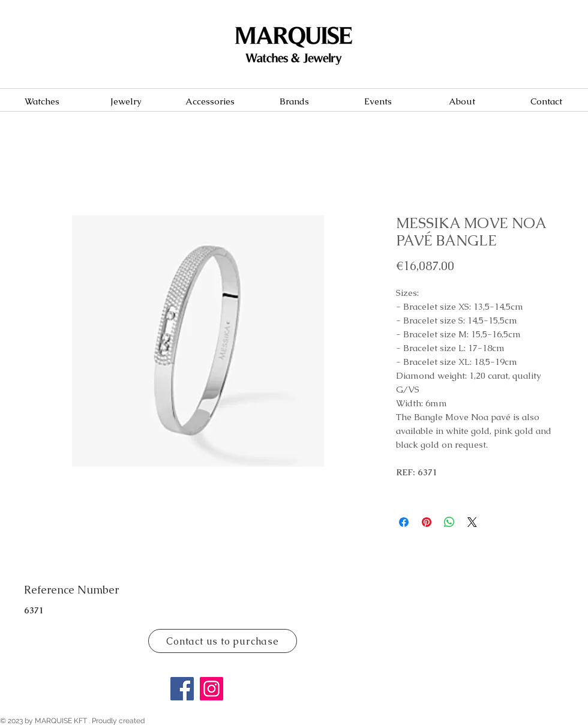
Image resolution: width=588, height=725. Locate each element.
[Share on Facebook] (404, 522)
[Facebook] (182, 689)
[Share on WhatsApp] (449, 522)
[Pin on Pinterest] (427, 522)
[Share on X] (472, 522)
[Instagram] (211, 689)
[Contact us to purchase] (223, 641)
